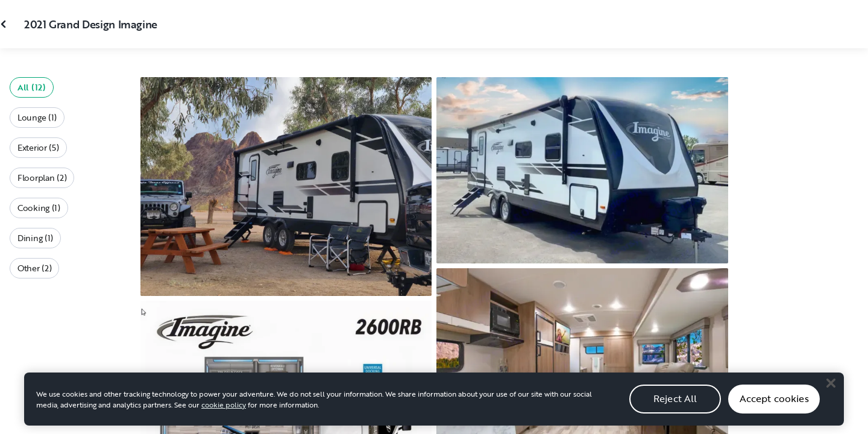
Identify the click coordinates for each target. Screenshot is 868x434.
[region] (434, 403)
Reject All (675, 403)
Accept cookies (774, 403)
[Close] (831, 388)
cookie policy (224, 409)
